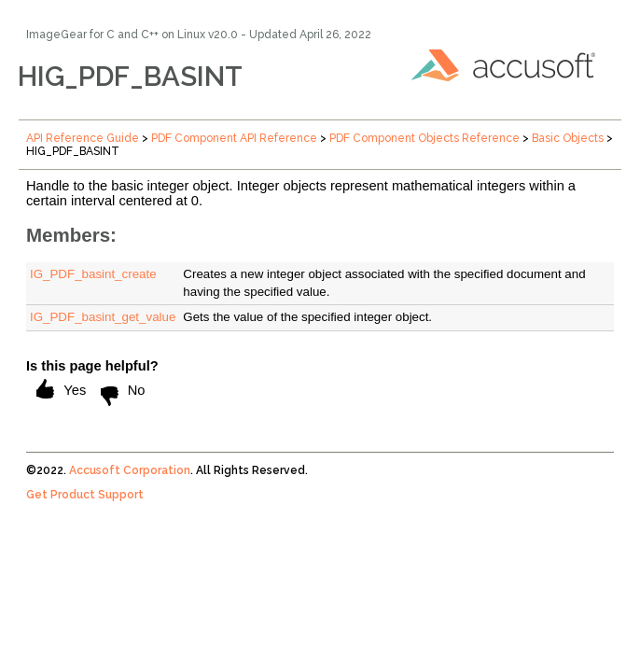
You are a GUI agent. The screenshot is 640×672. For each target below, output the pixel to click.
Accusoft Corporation (130, 470)
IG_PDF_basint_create (93, 274)
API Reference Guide (83, 138)
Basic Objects (568, 138)
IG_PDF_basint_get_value (103, 317)
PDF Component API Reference (234, 138)
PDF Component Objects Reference (424, 138)
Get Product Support (85, 495)
